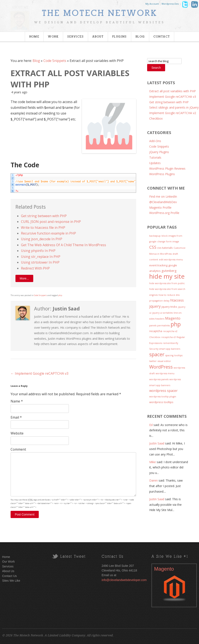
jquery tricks (169, 307)
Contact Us (9, 576)
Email (16, 417)
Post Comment (25, 514)
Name (17, 401)
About (98, 37)
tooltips (178, 355)
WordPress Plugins (162, 174)
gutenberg (169, 271)
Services (75, 37)
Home (34, 37)
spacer (157, 354)
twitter (153, 361)
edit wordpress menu (171, 260)
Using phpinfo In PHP (38, 251)
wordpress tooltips (161, 402)
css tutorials (165, 248)
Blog (140, 37)
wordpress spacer (163, 391)
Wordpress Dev (170, 4)
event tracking (158, 265)
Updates (155, 163)
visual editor (164, 361)
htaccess (177, 300)
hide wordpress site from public (167, 283)
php (60, 295)
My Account (152, 4)
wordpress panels (159, 379)
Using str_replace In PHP (41, 257)
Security (154, 349)
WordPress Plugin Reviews (167, 168)
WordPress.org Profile (164, 213)
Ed (151, 425)
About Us (8, 571)
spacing (169, 355)
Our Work (8, 562)
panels (153, 325)
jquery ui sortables (162, 313)
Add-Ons (155, 141)
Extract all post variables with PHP (173, 91)
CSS (153, 247)
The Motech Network (99, 13)
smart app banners (170, 349)
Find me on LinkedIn (163, 196)
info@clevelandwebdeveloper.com (124, 580)
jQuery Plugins (159, 152)
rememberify (170, 343)
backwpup (155, 236)
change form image (168, 242)
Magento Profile (160, 207)
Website (17, 433)
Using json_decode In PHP (42, 239)
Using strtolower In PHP (40, 262)
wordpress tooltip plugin (163, 397)
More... (24, 278)
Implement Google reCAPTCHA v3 (39, 373)
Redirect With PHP (35, 268)
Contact (162, 37)
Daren (153, 480)
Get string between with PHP (44, 216)
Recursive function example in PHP (48, 233)
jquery (155, 306)
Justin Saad (157, 443)
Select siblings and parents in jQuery (174, 107)
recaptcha (156, 331)
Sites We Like (11, 581)
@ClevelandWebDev (163, 202)
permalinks (164, 325)
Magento (173, 318)
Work (53, 37)
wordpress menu (165, 373)
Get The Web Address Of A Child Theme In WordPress (64, 245)
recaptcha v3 (169, 337)
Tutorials (155, 157)
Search (156, 68)
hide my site (167, 276)
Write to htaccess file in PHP (43, 228)
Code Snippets (55, 61)
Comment (18, 449)
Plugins (120, 37)
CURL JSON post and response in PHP (51, 222)
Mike (153, 462)
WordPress (161, 367)
